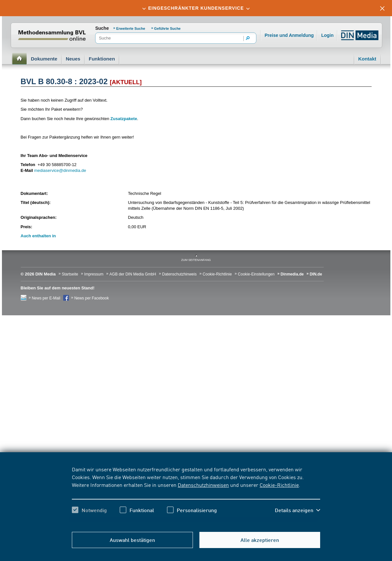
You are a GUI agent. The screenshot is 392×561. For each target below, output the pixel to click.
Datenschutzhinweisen (203, 485)
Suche (102, 28)
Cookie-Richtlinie (279, 485)
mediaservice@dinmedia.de (60, 170)
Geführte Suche (167, 28)
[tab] (196, 8)
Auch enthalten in (38, 236)
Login (327, 35)
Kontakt (367, 59)
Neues (73, 59)
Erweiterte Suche (131, 28)
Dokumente (44, 59)
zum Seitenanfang (196, 260)
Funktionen (102, 59)
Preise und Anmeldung (289, 35)
